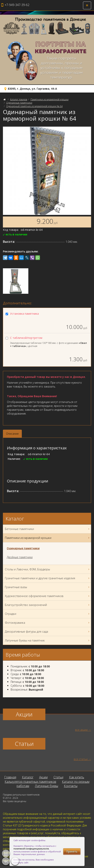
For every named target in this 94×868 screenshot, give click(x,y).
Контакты (71, 786)
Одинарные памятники (19, 103)
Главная (10, 777)
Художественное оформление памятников (47, 596)
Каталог (28, 777)
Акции (43, 777)
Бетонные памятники (47, 529)
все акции (81, 730)
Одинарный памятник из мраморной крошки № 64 (34, 106)
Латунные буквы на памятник (47, 640)
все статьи (81, 759)
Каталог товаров (19, 99)
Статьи (58, 777)
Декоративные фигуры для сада (47, 632)
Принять (72, 851)
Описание (12, 434)
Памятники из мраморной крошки (50, 99)
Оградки (47, 614)
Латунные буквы (47, 786)
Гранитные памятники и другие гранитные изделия (47, 578)
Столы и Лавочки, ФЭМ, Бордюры (47, 569)
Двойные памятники (20, 557)
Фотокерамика (47, 623)
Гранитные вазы (47, 587)
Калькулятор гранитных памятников (30, 782)
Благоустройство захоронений (47, 605)
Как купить (77, 777)
